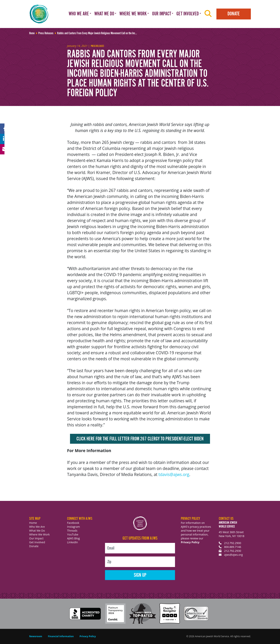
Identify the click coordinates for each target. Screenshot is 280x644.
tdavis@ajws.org (174, 474)
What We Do (37, 531)
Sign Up (140, 575)
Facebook (73, 523)
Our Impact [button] (162, 14)
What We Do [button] (104, 14)
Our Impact (36, 538)
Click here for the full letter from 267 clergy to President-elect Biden (140, 439)
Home (33, 523)
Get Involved (37, 542)
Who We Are (37, 527)
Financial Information (61, 636)
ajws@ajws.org (234, 555)
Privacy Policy (190, 542)
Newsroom (36, 636)
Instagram (73, 527)
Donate (234, 14)
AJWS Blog (73, 538)
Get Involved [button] (188, 14)
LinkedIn (73, 542)
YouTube (73, 534)
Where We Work (39, 534)
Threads (72, 531)
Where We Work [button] (133, 14)
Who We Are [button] (79, 14)
